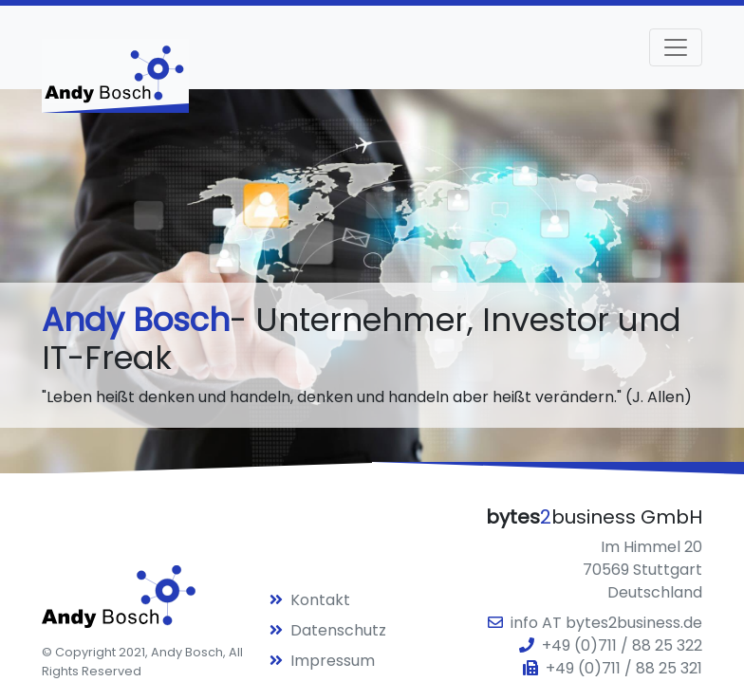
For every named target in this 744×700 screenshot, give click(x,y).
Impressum (322, 661)
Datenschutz (328, 630)
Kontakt (310, 600)
